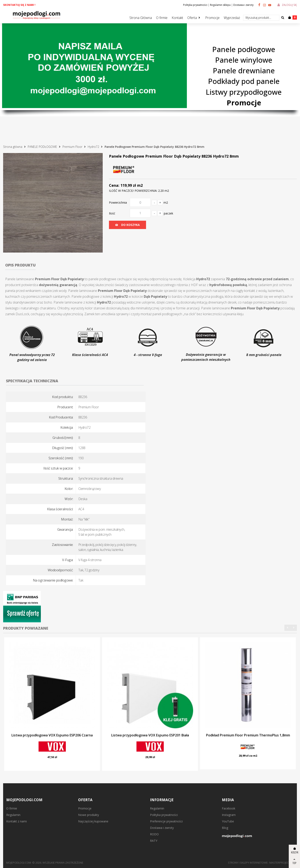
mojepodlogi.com (19, 863)
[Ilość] (140, 213)
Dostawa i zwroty (243, 5)
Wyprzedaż (232, 18)
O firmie (162, 18)
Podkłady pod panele (244, 81)
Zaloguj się (289, 5)
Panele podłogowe (244, 49)
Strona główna (13, 147)
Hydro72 (93, 147)
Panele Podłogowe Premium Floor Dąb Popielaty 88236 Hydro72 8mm (154, 147)
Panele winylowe (244, 60)
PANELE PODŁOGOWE (42, 147)
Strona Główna (141, 18)
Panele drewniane (244, 70)
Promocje (212, 18)
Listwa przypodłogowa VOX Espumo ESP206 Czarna (52, 735)
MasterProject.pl (282, 863)
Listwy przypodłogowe (244, 92)
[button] (287, 628)
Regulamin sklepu (220, 5)
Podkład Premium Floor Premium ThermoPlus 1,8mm (248, 735)
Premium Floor (72, 147)
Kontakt (177, 18)
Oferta (192, 18)
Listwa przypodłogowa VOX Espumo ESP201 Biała (150, 735)
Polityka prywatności (195, 5)
